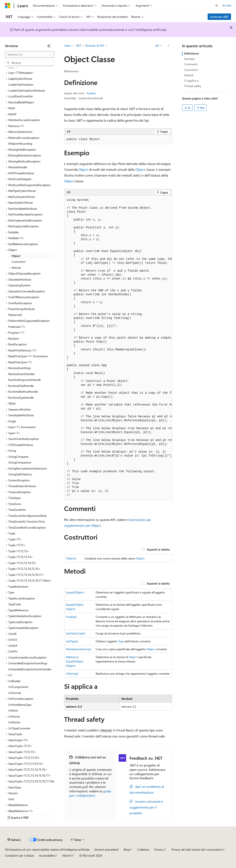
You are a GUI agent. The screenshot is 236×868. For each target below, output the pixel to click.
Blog (126, 849)
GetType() (72, 641)
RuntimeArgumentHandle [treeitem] (24, 380)
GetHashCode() (76, 633)
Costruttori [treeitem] (19, 262)
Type (121, 641)
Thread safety (193, 86)
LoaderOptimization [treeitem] (21, 84)
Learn (68, 45)
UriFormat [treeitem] (15, 693)
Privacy (159, 849)
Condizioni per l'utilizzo (19, 855)
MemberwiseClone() (78, 649)
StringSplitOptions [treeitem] (20, 474)
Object (83, 169)
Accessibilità (47, 855)
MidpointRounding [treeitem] (20, 143)
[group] (118, 348)
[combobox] (30, 54)
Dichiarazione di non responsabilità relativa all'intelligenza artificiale (47, 849)
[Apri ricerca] (217, 6)
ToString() (72, 674)
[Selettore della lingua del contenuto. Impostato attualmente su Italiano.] (14, 840)
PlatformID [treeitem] (15, 315)
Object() (71, 558)
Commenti (191, 64)
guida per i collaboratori (90, 793)
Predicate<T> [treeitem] (17, 327)
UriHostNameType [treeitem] (20, 705)
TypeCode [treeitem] (15, 604)
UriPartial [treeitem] (14, 722)
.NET (78, 45)
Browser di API (95, 45)
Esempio (189, 59)
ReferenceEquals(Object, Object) (75, 661)
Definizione (192, 53)
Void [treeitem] (11, 799)
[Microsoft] (8, 6)
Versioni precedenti (106, 849)
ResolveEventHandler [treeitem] (22, 374)
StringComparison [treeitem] (20, 462)
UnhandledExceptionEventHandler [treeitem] (30, 669)
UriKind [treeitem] (13, 710)
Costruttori (191, 70)
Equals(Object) (75, 592)
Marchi (67, 855)
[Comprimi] (49, 46)
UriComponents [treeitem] (18, 687)
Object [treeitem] (16, 256)
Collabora (143, 849)
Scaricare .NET (219, 17)
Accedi (227, 5)
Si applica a (191, 81)
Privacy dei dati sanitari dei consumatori (197, 849)
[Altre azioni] (168, 46)
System (91, 93)
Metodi (189, 75)
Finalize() (71, 617)
